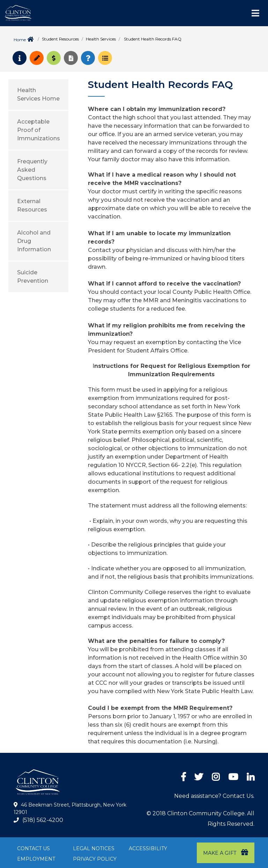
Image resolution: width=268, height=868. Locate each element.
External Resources (32, 205)
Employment (36, 859)
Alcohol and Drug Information (34, 241)
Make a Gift (226, 852)
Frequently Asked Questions (32, 170)
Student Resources (60, 39)
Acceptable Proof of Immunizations (39, 130)
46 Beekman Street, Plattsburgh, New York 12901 (70, 809)
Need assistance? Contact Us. (214, 796)
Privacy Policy (95, 859)
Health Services (101, 39)
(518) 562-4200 (43, 820)
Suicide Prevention (33, 277)
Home (20, 40)
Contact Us (33, 848)
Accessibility (148, 848)
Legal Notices (94, 848)
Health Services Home (38, 94)
